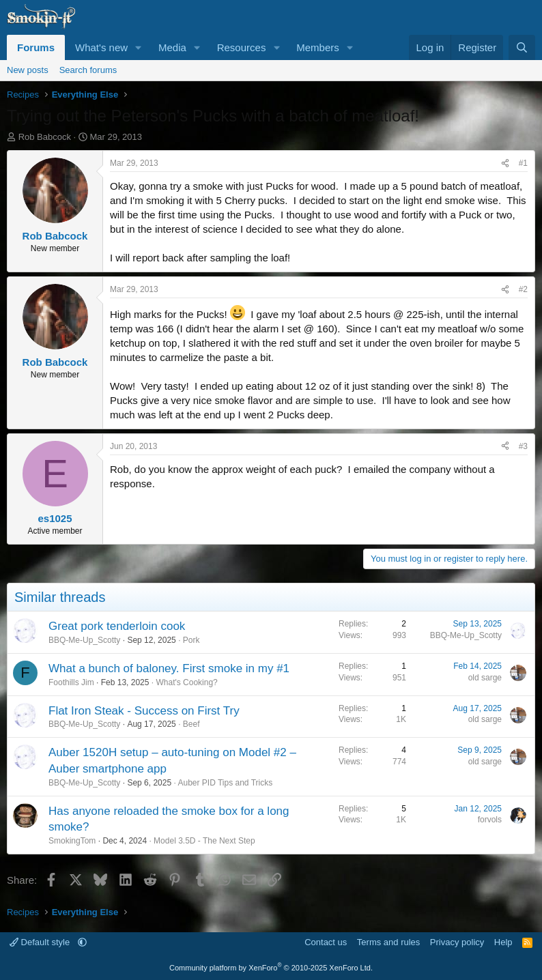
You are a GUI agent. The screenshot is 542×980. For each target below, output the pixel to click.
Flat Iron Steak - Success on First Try (144, 711)
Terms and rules (388, 942)
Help (503, 942)
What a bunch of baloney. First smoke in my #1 (169, 668)
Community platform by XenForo (271, 968)
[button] (139, 47)
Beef (191, 724)
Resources (242, 47)
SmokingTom (72, 841)
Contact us (326, 942)
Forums (36, 47)
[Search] (522, 47)
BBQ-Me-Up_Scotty (84, 640)
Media (172, 47)
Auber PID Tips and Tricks (225, 783)
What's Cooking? (186, 682)
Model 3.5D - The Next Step (204, 841)
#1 (523, 163)
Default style (41, 942)
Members (318, 47)
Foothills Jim (71, 682)
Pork (191, 640)
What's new (101, 47)
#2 (523, 289)
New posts (28, 70)
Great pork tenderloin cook (117, 626)
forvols (490, 820)
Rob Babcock (45, 137)
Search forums (88, 70)
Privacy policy (457, 942)
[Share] (505, 163)
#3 (523, 446)
